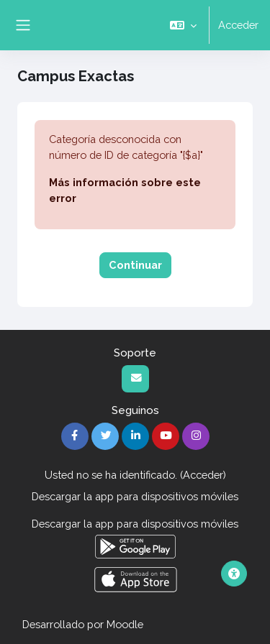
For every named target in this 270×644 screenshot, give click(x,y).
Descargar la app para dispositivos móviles (135, 496)
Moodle (125, 624)
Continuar (135, 265)
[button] (183, 25)
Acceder (238, 25)
